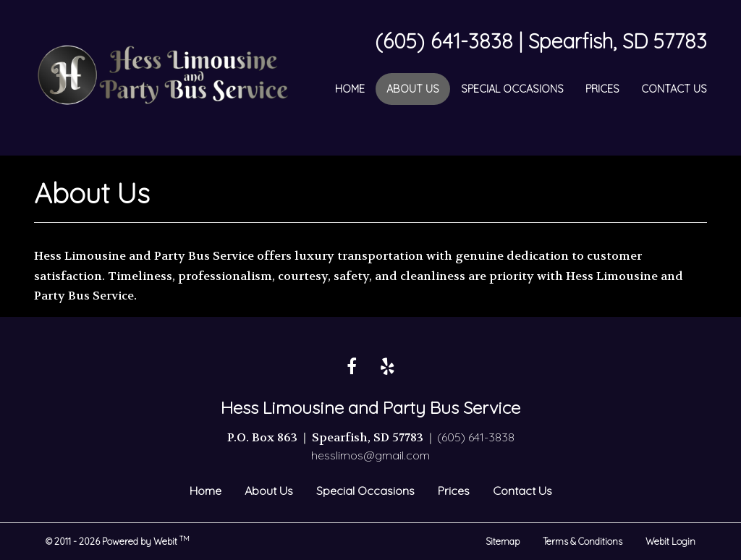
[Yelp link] (388, 367)
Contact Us (674, 89)
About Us (418, 87)
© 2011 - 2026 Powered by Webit (118, 540)
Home (350, 89)
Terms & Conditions (583, 541)
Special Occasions (512, 89)
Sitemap (503, 541)
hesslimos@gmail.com (370, 455)
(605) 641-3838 (476, 437)
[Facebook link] (352, 367)
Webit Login (670, 541)
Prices (602, 89)
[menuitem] (350, 89)
